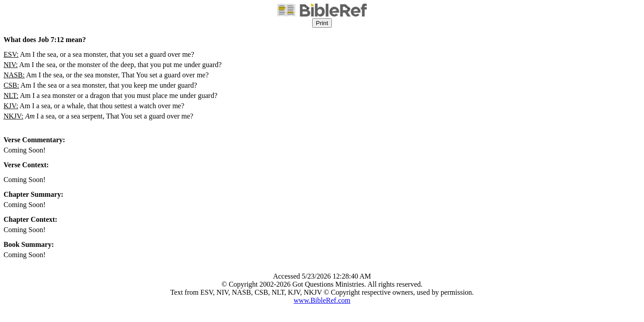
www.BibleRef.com (322, 300)
